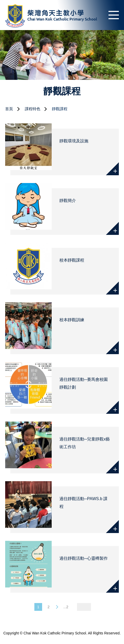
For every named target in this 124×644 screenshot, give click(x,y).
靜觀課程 (60, 109)
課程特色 (33, 109)
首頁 (9, 109)
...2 (66, 607)
